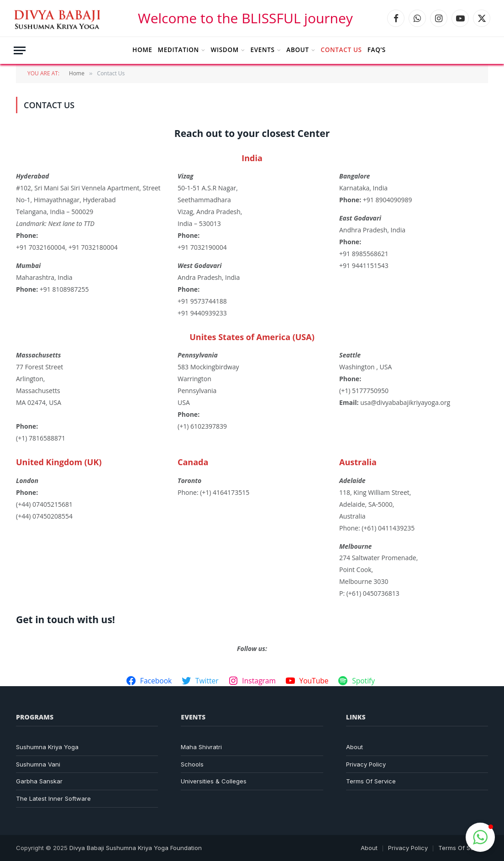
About (297, 50)
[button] (480, 837)
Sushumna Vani (38, 764)
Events (263, 50)
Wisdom (224, 50)
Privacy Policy (366, 764)
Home (142, 50)
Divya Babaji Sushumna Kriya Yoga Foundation (136, 848)
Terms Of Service (371, 781)
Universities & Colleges (214, 781)
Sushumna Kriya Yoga (47, 747)
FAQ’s (377, 50)
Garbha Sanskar (39, 781)
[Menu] (20, 50)
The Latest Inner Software (53, 798)
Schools (192, 764)
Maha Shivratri (201, 747)
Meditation (178, 50)
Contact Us (341, 50)
